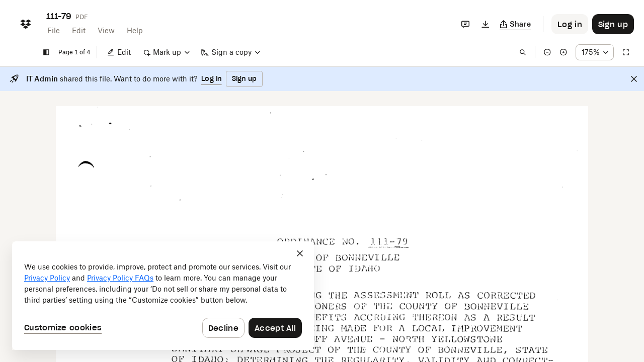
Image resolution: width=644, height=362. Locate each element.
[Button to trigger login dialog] (570, 24)
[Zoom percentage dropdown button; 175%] (595, 52)
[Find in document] (523, 52)
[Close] (634, 79)
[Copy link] (515, 24)
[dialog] (163, 296)
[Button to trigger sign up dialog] (613, 24)
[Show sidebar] (46, 52)
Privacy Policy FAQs (120, 278)
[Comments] (465, 24)
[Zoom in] (563, 52)
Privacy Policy (47, 278)
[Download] (486, 24)
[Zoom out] (547, 52)
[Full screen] (626, 52)
